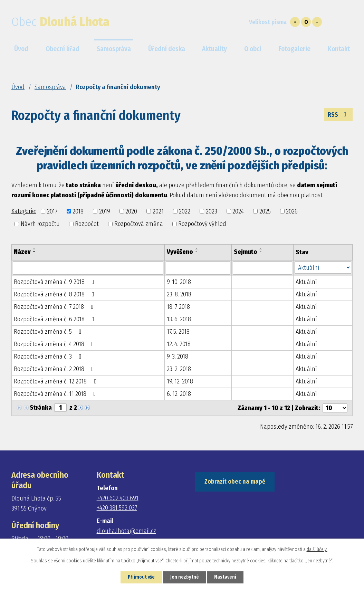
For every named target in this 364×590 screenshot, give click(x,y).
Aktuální (306, 282)
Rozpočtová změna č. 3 (49, 356)
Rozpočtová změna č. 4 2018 (55, 344)
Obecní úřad (63, 49)
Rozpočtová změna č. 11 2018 (56, 394)
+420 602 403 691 (118, 498)
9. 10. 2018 (179, 282)
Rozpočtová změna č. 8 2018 (55, 294)
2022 (185, 211)
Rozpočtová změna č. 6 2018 (55, 319)
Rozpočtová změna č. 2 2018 (55, 369)
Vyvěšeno (180, 252)
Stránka (41, 408)
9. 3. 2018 (178, 356)
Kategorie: (24, 211)
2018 (78, 211)
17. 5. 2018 (178, 332)
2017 (52, 211)
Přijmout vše (141, 577)
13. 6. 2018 (179, 319)
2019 (105, 211)
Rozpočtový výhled (202, 224)
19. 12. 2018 (180, 381)
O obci (253, 49)
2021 (158, 211)
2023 (212, 211)
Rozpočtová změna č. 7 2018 (55, 307)
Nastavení (226, 577)
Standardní (306, 22)
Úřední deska (167, 49)
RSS (338, 115)
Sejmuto (246, 252)
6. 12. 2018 (179, 394)
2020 (131, 211)
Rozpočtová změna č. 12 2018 (56, 381)
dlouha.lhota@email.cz (126, 531)
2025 (265, 211)
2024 (238, 211)
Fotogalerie (295, 49)
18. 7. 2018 (178, 307)
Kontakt (339, 49)
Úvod (18, 87)
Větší (295, 22)
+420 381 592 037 (117, 508)
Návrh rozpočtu (40, 224)
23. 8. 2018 (179, 294)
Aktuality (214, 49)
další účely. (317, 549)
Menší (317, 22)
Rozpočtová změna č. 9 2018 (55, 282)
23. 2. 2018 (179, 369)
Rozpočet (87, 224)
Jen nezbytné (185, 577)
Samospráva (50, 87)
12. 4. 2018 (179, 344)
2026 (292, 211)
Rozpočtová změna (139, 224)
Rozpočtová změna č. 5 (49, 332)
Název (22, 252)
